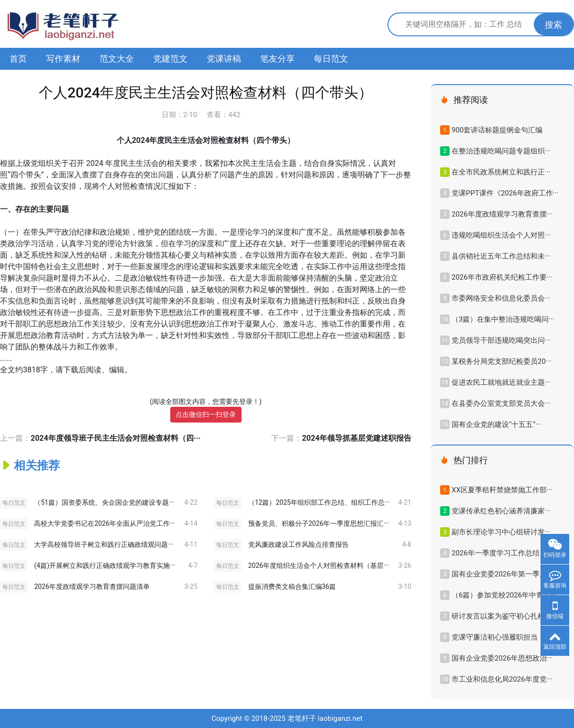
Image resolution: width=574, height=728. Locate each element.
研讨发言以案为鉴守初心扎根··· (501, 616)
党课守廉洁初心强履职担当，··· (501, 637)
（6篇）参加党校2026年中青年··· (504, 595)
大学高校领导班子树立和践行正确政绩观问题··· (104, 544)
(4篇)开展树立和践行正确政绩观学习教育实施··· (105, 565)
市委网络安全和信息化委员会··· (501, 298)
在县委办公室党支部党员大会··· (501, 403)
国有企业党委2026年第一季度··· (502, 574)
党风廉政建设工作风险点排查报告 (298, 544)
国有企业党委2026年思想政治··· (502, 658)
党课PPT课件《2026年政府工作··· (505, 193)
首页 (18, 59)
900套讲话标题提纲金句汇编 (497, 130)
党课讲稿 (224, 59)
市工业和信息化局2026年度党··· (502, 679)
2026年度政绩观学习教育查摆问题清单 (92, 587)
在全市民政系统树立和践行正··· (501, 172)
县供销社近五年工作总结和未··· (501, 256)
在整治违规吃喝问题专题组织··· (501, 151)
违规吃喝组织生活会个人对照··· (501, 235)
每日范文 (331, 59)
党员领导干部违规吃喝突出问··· (501, 340)
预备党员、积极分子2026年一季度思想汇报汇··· (319, 523)
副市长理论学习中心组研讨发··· (501, 532)
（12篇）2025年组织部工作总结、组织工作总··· (319, 502)
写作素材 (63, 59)
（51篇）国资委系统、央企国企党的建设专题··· (104, 502)
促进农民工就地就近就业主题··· (501, 382)
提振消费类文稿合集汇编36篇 (292, 587)
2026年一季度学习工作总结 (496, 553)
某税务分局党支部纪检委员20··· (502, 361)
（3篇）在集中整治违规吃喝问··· (503, 319)
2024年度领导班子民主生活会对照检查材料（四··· (116, 438)
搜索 (553, 25)
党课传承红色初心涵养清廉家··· (501, 511)
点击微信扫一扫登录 (206, 414)
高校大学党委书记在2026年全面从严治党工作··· (104, 523)
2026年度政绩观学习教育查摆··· (502, 214)
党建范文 (170, 59)
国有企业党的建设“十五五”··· (496, 424)
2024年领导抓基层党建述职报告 (357, 438)
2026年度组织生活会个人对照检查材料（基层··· (319, 565)
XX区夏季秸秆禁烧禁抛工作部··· (502, 490)
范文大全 (117, 59)
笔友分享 (277, 59)
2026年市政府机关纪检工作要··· (502, 277)
